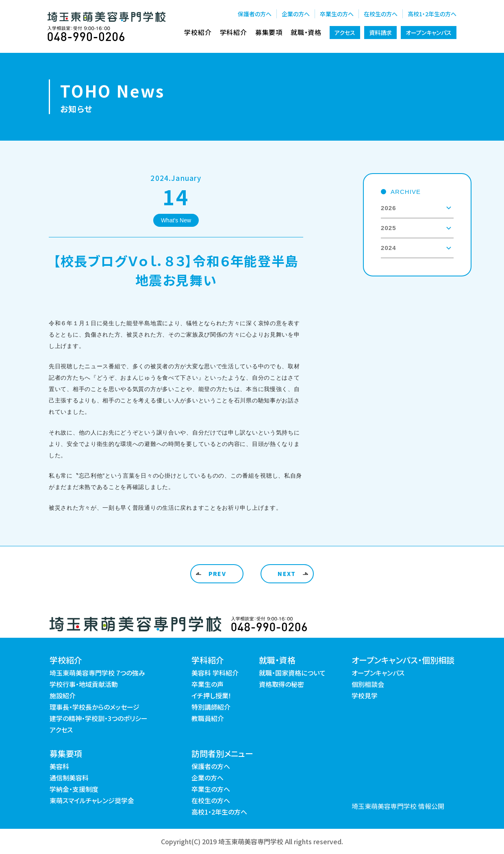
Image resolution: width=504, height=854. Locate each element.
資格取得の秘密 (281, 684)
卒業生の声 (207, 684)
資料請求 (380, 33)
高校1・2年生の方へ (432, 14)
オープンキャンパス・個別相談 (403, 660)
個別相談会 (368, 684)
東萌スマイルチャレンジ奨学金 (92, 800)
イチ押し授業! (211, 695)
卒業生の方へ (337, 14)
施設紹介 (63, 695)
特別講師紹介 (211, 707)
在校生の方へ (381, 14)
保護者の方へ (255, 14)
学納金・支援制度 (74, 789)
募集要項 (269, 32)
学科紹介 (234, 32)
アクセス (345, 33)
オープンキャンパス (429, 33)
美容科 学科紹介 (215, 673)
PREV (217, 574)
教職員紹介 (208, 718)
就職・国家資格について (292, 673)
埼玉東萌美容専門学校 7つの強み (97, 673)
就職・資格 (306, 32)
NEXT (287, 574)
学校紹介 (198, 32)
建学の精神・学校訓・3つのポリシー (99, 718)
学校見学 (365, 695)
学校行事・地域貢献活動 (84, 684)
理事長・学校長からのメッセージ (94, 707)
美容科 (59, 766)
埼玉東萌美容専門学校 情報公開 (398, 806)
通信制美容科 (69, 778)
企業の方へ (296, 14)
